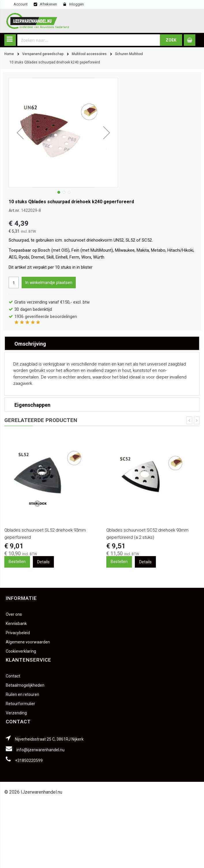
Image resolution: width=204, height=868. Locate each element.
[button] (58, 192)
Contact (13, 676)
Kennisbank (16, 624)
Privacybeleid (18, 633)
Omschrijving (30, 344)
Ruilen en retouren (22, 694)
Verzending (16, 713)
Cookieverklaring (21, 651)
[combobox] (89, 40)
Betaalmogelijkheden (25, 685)
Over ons (14, 614)
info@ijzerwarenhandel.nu (40, 750)
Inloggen (76, 4)
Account (21, 4)
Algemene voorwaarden (28, 642)
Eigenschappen (32, 405)
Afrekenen (48, 4)
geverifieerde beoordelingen (46, 317)
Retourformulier (20, 704)
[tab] (102, 343)
